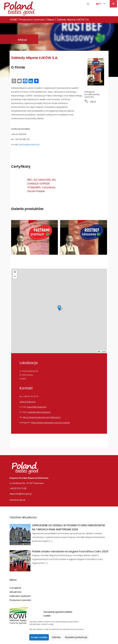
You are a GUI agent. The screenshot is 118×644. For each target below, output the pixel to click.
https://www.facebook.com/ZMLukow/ (42, 417)
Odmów (56, 637)
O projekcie (15, 588)
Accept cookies (39, 637)
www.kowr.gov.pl (17, 500)
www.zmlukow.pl (28, 402)
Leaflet (102, 352)
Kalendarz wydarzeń (20, 596)
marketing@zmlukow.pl (39, 412)
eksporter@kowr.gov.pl (21, 494)
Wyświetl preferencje (76, 637)
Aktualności (16, 592)
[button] (59, 308)
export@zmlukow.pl (37, 407)
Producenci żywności (20, 600)
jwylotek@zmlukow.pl (29, 145)
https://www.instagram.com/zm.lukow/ (51, 423)
